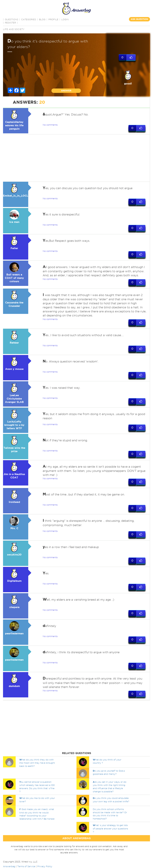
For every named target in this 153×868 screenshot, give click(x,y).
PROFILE (53, 19)
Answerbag (9, 866)
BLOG (42, 19)
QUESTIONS (12, 19)
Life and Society (14, 29)
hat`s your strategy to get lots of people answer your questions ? (110, 829)
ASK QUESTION (139, 19)
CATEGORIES (29, 19)
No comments (50, 125)
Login (65, 19)
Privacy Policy (45, 866)
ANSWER (66, 91)
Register (10, 23)
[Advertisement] (76, 158)
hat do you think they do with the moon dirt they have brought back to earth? (37, 763)
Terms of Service (26, 866)
